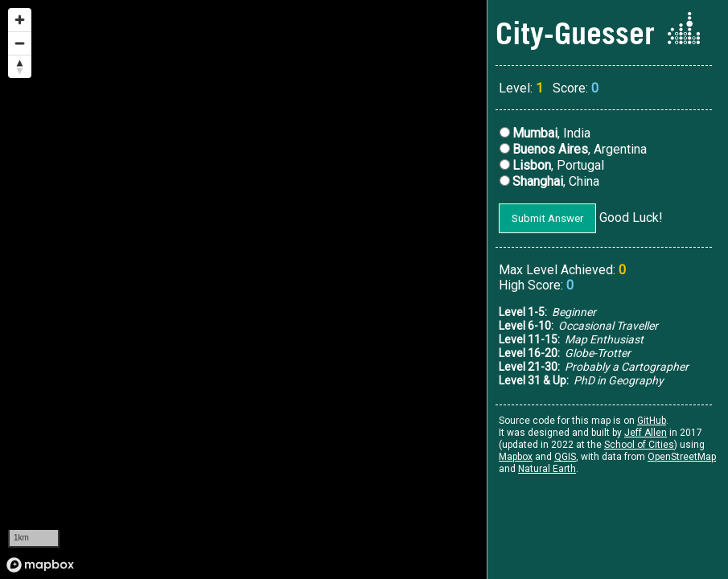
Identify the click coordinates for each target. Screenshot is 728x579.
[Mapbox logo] (40, 565)
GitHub (652, 421)
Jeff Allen (646, 433)
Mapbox (516, 457)
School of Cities (639, 445)
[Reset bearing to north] (20, 66)
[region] (244, 289)
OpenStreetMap (682, 457)
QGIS (565, 457)
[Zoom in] (20, 20)
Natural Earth (547, 469)
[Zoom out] (20, 43)
